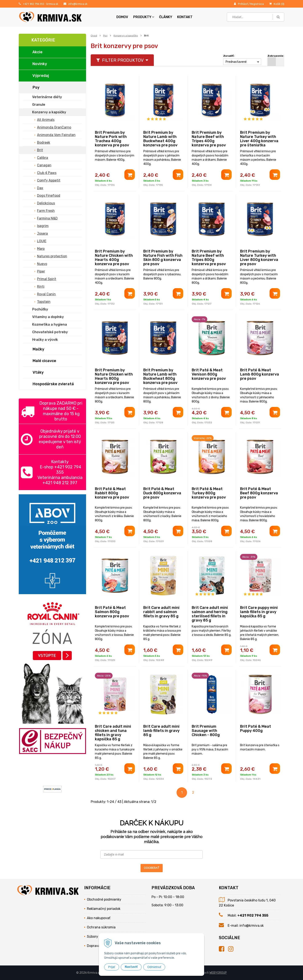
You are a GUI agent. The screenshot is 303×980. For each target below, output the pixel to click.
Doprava (93, 946)
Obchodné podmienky (104, 899)
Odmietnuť (154, 967)
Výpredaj (41, 76)
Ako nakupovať (99, 918)
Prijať (112, 967)
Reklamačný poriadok (104, 909)
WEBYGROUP (218, 973)
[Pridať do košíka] (130, 175)
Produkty (144, 17)
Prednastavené (236, 62)
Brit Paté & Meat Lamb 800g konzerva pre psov (260, 374)
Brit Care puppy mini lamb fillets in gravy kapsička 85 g (259, 612)
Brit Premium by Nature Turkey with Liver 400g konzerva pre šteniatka (259, 139)
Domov (122, 17)
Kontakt (185, 17)
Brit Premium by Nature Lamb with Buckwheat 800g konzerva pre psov (160, 376)
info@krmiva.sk (78, 4)
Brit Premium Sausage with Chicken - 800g (206, 731)
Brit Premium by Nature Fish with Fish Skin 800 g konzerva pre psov (163, 258)
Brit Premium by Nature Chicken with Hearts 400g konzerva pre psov (114, 258)
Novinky (40, 64)
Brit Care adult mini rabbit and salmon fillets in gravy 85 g (161, 612)
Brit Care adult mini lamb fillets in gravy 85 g (161, 731)
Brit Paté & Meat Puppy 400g (256, 729)
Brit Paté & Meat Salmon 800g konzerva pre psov (112, 612)
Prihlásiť (243, 4)
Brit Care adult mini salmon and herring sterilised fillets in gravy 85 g (210, 614)
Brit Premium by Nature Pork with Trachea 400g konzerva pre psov (112, 139)
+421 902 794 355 (34, 4)
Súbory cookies (99, 937)
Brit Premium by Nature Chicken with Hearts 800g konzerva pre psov (114, 376)
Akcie (37, 52)
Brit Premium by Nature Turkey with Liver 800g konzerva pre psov (259, 258)
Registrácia (257, 4)
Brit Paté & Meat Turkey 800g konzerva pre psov (209, 493)
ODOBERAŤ (152, 868)
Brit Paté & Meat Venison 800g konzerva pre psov (209, 374)
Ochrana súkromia (101, 927)
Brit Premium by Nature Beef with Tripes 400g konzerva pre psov (209, 139)
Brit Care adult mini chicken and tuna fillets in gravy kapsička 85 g (113, 733)
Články (166, 17)
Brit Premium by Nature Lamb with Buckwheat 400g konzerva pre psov (160, 139)
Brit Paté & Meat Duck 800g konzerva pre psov (162, 493)
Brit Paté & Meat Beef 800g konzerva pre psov (259, 493)
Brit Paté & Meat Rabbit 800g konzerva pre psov (112, 493)
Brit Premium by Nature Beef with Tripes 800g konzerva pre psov (209, 258)
